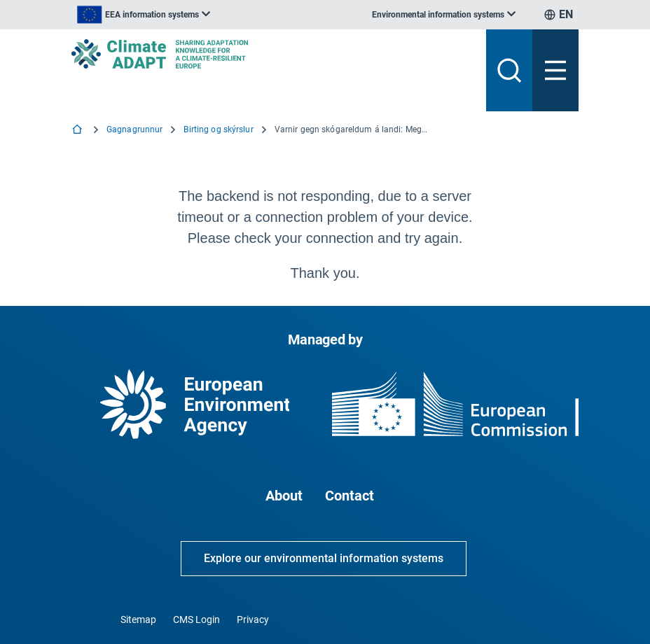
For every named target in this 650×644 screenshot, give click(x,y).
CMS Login (196, 619)
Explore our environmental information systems (324, 558)
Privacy (253, 619)
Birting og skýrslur (218, 129)
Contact (350, 496)
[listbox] (144, 15)
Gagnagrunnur (134, 129)
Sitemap (138, 619)
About (284, 496)
